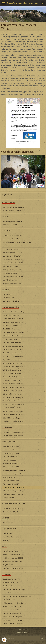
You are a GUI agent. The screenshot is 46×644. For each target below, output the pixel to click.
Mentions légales (23, 629)
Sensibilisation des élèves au (12, 617)
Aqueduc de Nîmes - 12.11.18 (13, 253)
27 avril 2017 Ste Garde (11, 401)
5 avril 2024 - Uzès (9, 329)
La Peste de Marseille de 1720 (13, 263)
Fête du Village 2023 (10, 460)
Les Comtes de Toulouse (11, 249)
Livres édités (7, 294)
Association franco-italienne (12, 537)
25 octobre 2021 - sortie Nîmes (13, 356)
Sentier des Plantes (10, 586)
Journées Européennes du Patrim (14, 589)
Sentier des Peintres (10, 579)
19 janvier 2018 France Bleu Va (13, 568)
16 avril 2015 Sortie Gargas (12, 418)
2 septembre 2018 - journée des (14, 377)
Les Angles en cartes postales (13, 508)
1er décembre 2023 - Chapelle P (14, 332)
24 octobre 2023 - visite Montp (13, 336)
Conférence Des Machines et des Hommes (17, 242)
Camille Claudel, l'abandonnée (13, 235)
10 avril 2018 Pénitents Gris (12, 380)
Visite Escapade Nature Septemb (14, 470)
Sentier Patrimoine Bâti (11, 582)
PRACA (6, 540)
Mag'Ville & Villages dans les (12, 565)
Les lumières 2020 (9, 450)
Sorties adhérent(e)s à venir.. (12, 210)
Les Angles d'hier (9, 298)
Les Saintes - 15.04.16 (10, 280)
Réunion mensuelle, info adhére (13, 221)
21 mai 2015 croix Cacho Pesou (13, 624)
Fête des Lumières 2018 (11, 481)
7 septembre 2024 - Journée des (14, 319)
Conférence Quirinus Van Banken (14, 207)
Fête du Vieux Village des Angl (13, 474)
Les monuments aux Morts (12, 239)
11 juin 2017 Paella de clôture (13, 391)
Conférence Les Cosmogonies (13, 259)
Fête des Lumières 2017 (11, 484)
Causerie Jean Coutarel (11, 266)
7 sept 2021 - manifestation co (13, 349)
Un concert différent (10, 477)
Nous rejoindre (8, 523)
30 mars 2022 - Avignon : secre (13, 339)
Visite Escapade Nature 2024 (13, 463)
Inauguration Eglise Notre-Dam (13, 283)
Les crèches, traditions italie (12, 256)
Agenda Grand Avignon (11, 551)
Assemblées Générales (11, 225)
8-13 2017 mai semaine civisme (13, 397)
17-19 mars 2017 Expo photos (13, 432)
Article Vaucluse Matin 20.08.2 (13, 558)
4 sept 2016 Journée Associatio (13, 404)
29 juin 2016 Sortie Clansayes (13, 408)
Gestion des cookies (23, 632)
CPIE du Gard (8, 533)
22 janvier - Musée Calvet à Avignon (15, 312)
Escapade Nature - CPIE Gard (13, 593)
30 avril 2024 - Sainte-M (11, 325)
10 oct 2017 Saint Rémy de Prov (14, 384)
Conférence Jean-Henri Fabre (13, 270)
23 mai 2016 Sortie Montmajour (13, 411)
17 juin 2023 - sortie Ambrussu (13, 346)
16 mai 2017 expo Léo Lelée (12, 394)
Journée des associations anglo (13, 367)
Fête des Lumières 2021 (11, 457)
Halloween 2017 (8, 498)
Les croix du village (9, 600)
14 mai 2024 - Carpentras (11, 315)
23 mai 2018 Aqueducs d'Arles (13, 373)
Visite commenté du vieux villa (13, 603)
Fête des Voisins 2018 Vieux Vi (13, 494)
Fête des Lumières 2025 (11, 446)
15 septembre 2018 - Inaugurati (14, 620)
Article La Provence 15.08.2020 (13, 555)
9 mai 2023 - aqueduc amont (12, 343)
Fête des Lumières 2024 (11, 453)
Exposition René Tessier (11, 512)
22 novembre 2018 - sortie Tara (13, 363)
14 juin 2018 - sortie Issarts (12, 370)
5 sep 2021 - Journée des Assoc (14, 353)
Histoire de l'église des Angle (13, 606)
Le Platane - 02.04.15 (10, 273)
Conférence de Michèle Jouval (13, 277)
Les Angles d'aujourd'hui (11, 301)
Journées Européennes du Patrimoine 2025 (17, 596)
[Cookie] (4, 640)
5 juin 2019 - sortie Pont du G (13, 360)
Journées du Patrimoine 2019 (13, 613)
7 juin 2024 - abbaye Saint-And (13, 322)
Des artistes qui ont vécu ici (12, 610)
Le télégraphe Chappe (10, 246)
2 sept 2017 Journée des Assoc (13, 387)
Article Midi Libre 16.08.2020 (12, 561)
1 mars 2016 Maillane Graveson (13, 414)
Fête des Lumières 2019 (11, 467)
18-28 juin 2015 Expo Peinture (13, 436)
